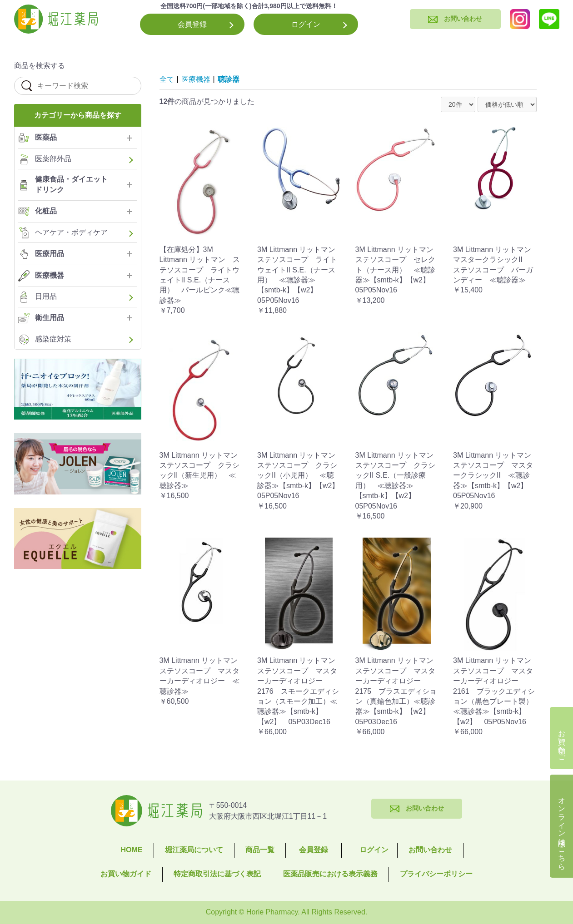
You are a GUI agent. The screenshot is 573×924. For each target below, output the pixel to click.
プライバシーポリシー (436, 874)
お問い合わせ (430, 850)
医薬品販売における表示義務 (330, 874)
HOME (132, 850)
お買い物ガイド (126, 874)
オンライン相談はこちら (562, 830)
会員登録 (192, 24)
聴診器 (229, 79)
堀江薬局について (194, 850)
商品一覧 (260, 850)
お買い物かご (562, 741)
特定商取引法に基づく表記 (217, 874)
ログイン (306, 24)
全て (167, 79)
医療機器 (196, 79)
